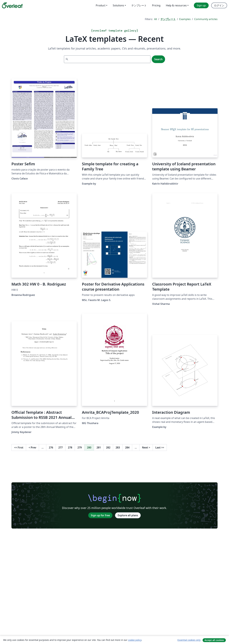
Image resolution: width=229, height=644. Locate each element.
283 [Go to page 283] (118, 447)
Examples (185, 19)
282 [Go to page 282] (108, 447)
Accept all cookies (214, 640)
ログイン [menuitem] (219, 5)
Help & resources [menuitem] (176, 5)
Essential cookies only (189, 640)
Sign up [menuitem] (201, 5)
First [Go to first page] (19, 447)
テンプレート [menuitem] (139, 5)
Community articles (206, 19)
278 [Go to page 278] (70, 447)
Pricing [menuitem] (156, 5)
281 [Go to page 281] (99, 447)
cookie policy (135, 640)
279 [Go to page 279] (80, 447)
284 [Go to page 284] (127, 447)
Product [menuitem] (101, 5)
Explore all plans (128, 515)
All (156, 19)
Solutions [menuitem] (118, 5)
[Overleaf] (12, 5)
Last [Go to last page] (160, 447)
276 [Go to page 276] (51, 447)
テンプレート (168, 19)
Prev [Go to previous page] (32, 447)
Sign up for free (100, 515)
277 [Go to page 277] (61, 447)
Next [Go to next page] (146, 447)
